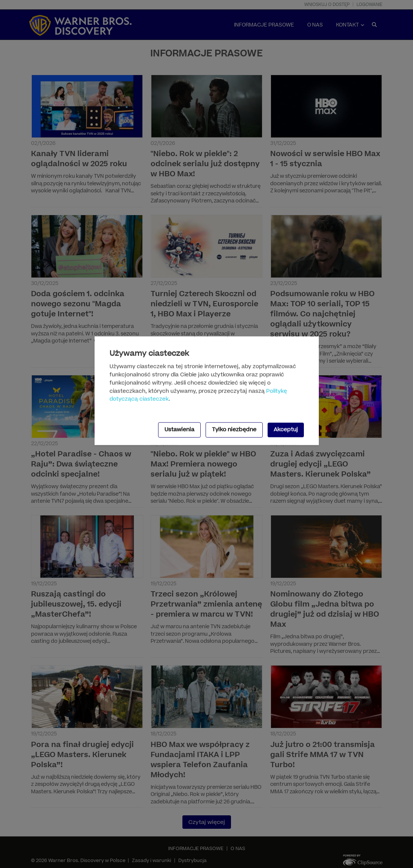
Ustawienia (179, 430)
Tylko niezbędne (234, 430)
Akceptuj (286, 430)
